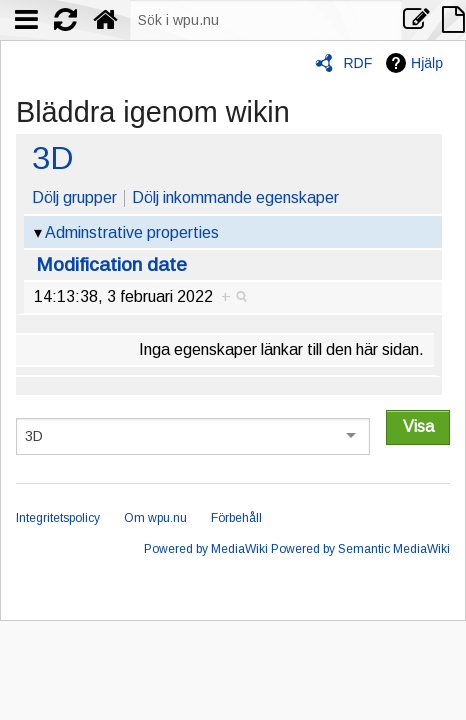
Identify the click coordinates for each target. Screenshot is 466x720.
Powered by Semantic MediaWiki (360, 549)
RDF (357, 63)
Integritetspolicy (58, 518)
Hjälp (427, 63)
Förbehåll (236, 518)
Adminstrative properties (132, 232)
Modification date (111, 264)
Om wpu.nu (155, 518)
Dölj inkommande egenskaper (235, 197)
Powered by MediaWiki (206, 549)
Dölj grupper (74, 197)
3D (52, 158)
